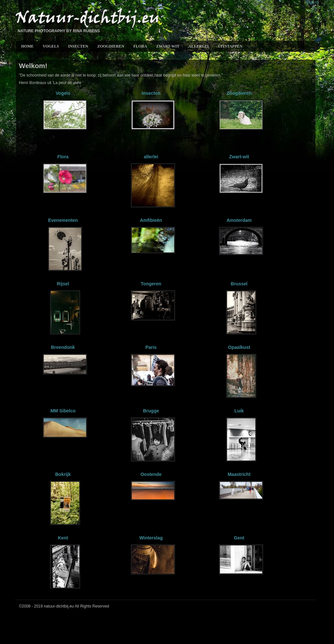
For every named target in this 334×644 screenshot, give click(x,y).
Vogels (51, 46)
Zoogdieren (111, 46)
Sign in (312, 2)
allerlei (199, 46)
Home (27, 46)
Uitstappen (230, 46)
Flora (140, 46)
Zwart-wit (168, 46)
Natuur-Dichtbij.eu (87, 18)
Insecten (78, 46)
